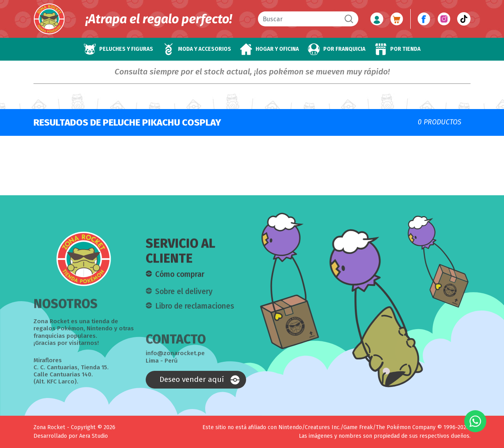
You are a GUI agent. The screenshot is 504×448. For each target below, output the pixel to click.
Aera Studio (94, 436)
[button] (118, 49)
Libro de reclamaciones (195, 309)
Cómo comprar (180, 275)
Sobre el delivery (184, 294)
